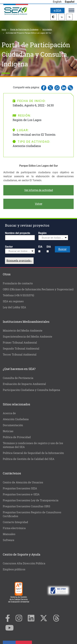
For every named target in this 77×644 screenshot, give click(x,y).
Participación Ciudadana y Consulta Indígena (31, 390)
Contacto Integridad (15, 522)
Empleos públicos (14, 569)
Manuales (9, 534)
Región (42, 233)
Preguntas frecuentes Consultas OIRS (27, 506)
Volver (39, 204)
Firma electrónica (14, 528)
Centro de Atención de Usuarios (23, 482)
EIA (40, 247)
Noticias (8, 431)
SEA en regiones (13, 301)
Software (9, 540)
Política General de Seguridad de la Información (33, 453)
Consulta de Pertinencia (18, 378)
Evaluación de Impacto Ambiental (24, 384)
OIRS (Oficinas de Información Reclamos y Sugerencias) (38, 289)
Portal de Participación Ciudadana (24, 30)
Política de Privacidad (17, 437)
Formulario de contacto (18, 283)
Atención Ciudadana (16, 419)
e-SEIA (57, 10)
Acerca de (9, 413)
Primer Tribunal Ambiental (20, 342)
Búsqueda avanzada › (19, 261)
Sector (9, 247)
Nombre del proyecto (18, 233)
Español (70, 2)
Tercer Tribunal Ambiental (20, 354)
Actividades (47, 30)
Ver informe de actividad (39, 190)
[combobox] (53, 238)
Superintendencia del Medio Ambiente (28, 336)
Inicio (4, 30)
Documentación (13, 425)
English (57, 2)
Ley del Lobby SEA (14, 307)
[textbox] (52, 238)
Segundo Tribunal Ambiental (21, 348)
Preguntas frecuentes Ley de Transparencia (31, 500)
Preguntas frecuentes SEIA (20, 488)
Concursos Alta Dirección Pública (24, 563)
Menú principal (71, 10)
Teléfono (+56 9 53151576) (18, 295)
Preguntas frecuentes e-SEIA (21, 494)
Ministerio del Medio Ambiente (23, 330)
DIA (49, 247)
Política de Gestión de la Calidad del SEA (29, 459)
